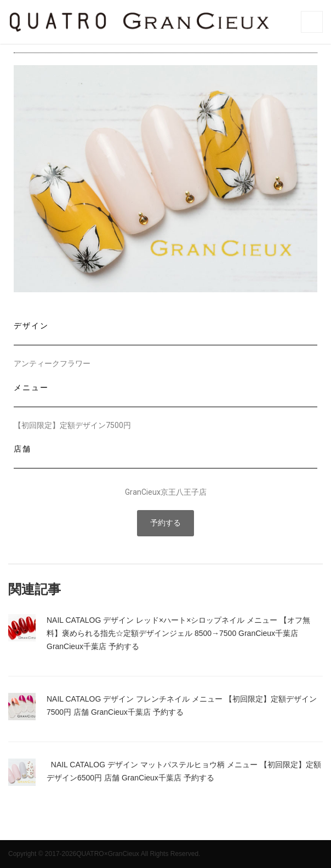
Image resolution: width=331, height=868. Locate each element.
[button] (165, 523)
